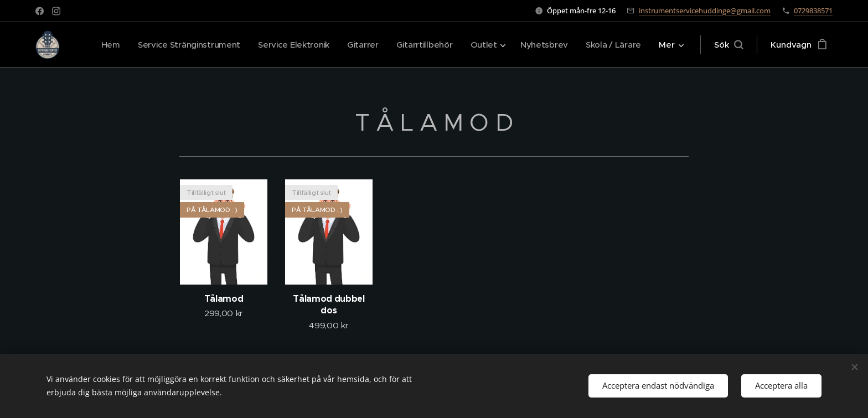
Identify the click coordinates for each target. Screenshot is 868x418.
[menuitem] (99, 45)
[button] (728, 45)
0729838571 (813, 11)
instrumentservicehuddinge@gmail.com (705, 11)
